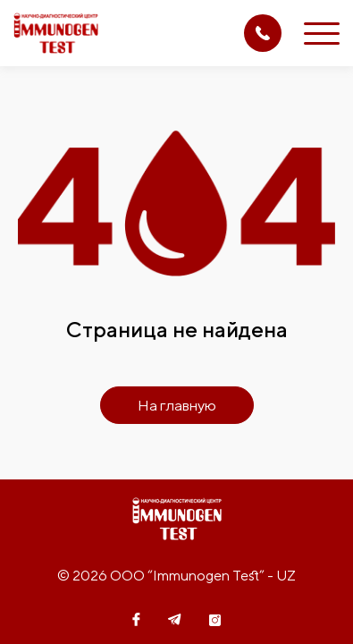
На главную (177, 405)
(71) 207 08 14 (263, 33)
